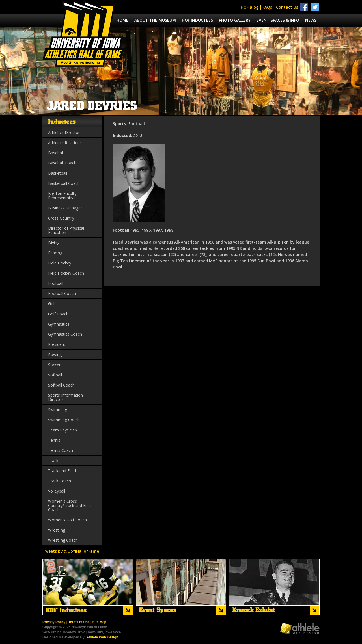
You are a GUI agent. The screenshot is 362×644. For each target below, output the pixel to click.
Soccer (54, 365)
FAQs (267, 7)
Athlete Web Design (102, 637)
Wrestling (57, 530)
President (57, 344)
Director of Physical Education (66, 230)
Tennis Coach (61, 450)
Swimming (58, 410)
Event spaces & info (278, 20)
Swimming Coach (64, 420)
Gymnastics (59, 324)
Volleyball (57, 491)
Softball (55, 375)
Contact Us (287, 7)
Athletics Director (64, 132)
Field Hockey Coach (66, 273)
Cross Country (61, 218)
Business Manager (65, 208)
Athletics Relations (65, 143)
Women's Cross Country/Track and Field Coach (70, 505)
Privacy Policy (54, 622)
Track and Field (62, 471)
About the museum (155, 20)
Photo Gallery (235, 20)
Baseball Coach (62, 163)
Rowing (55, 354)
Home (122, 20)
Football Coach (62, 293)
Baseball (56, 153)
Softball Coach (61, 385)
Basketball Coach (64, 183)
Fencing (55, 253)
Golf (52, 304)
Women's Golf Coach (67, 520)
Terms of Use (79, 622)
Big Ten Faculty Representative (62, 196)
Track (53, 460)
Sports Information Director (65, 397)
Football (56, 283)
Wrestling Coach (63, 540)
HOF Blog (250, 7)
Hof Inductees (197, 20)
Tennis (54, 440)
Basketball (58, 173)
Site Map (99, 622)
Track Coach (60, 481)
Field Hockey (60, 263)
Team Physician (63, 430)
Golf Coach (58, 314)
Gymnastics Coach (65, 334)
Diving (54, 243)
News (311, 20)
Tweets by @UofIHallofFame (71, 551)
